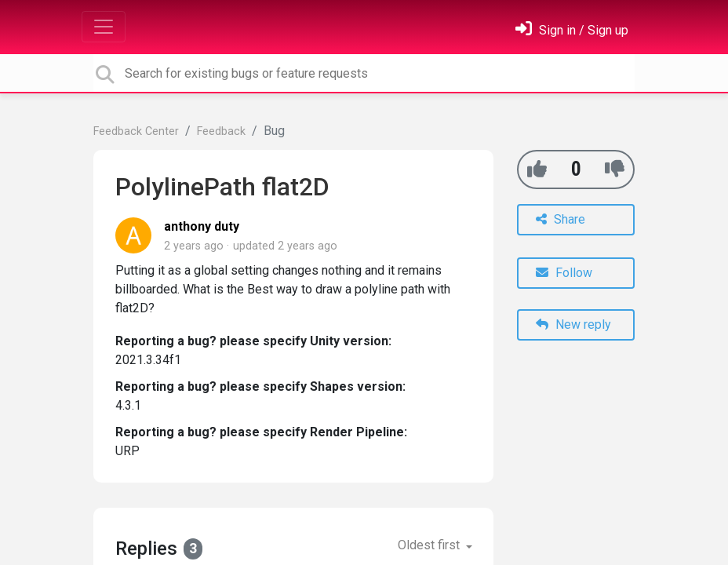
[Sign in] (572, 30)
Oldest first (430, 545)
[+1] (537, 169)
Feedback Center (136, 131)
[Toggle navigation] (104, 27)
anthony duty (202, 226)
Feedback (221, 131)
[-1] (615, 169)
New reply (573, 324)
